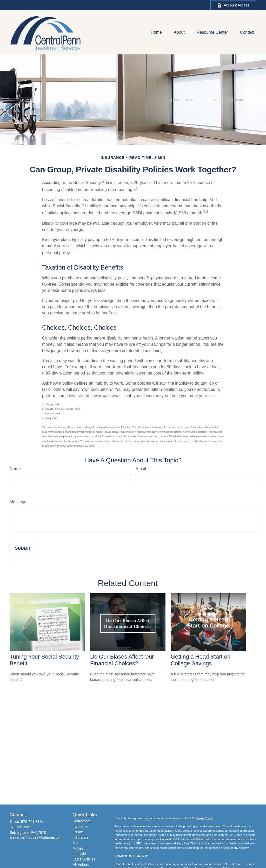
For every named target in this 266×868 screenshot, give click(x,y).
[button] (156, 33)
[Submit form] (23, 548)
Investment (82, 827)
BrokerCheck (205, 818)
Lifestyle (79, 854)
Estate (78, 832)
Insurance (81, 837)
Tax (76, 843)
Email (141, 469)
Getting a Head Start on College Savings (201, 660)
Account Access (233, 5)
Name (15, 469)
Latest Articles (84, 859)
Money (78, 848)
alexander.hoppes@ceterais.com (36, 837)
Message (18, 502)
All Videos (81, 865)
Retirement (82, 821)
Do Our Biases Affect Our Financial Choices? (122, 660)
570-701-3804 (32, 822)
